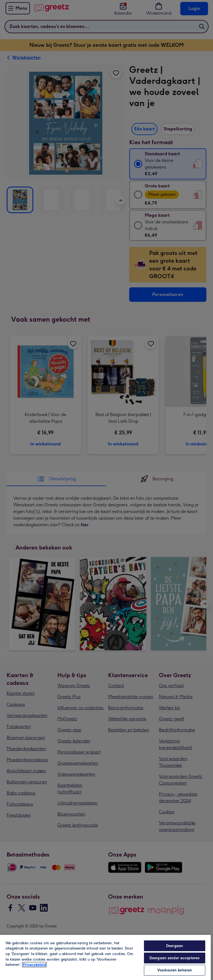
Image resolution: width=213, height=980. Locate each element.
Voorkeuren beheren (175, 970)
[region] (105, 957)
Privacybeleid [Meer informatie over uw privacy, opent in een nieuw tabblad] (34, 965)
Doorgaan (175, 946)
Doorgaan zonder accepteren (175, 958)
